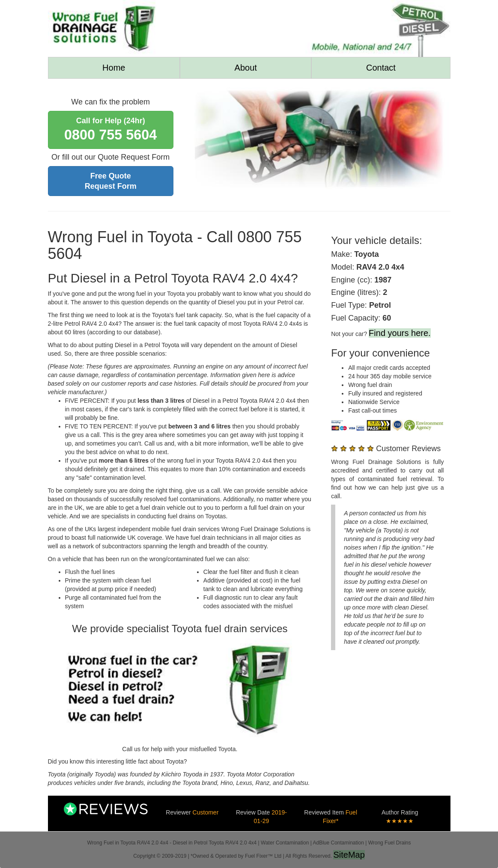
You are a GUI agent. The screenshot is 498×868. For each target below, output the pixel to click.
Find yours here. (400, 333)
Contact (381, 68)
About (246, 68)
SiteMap (349, 855)
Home (114, 68)
